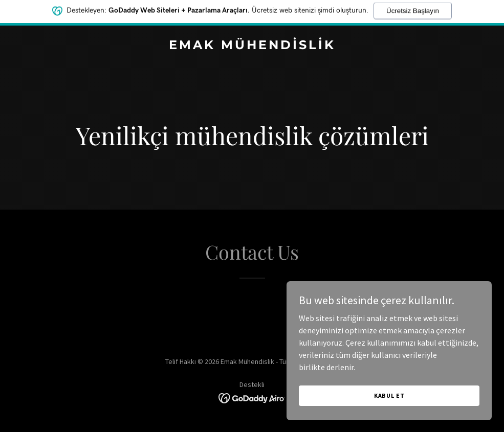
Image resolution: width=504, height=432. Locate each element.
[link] (252, 46)
